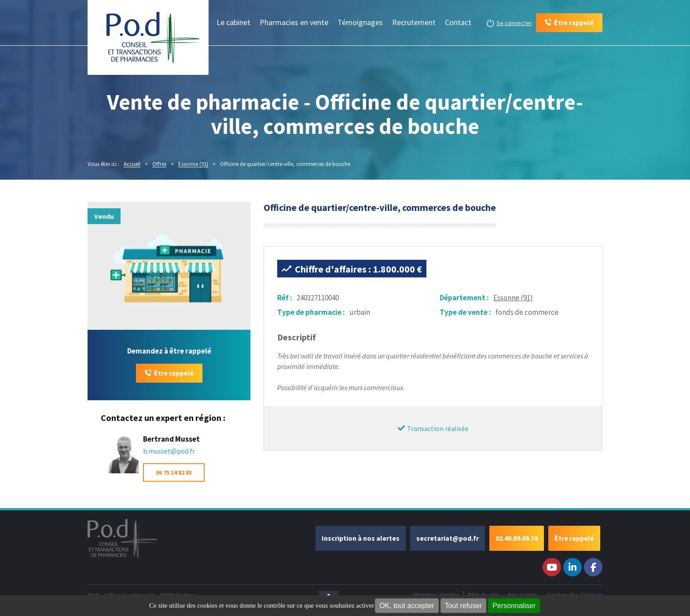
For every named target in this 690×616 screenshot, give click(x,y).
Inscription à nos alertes (361, 538)
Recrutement (414, 22)
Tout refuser (463, 606)
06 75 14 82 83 (174, 472)
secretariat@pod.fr (448, 538)
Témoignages (360, 22)
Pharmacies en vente (294, 22)
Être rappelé (174, 373)
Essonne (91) (513, 298)
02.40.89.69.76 (517, 538)
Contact (458, 22)
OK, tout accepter (407, 606)
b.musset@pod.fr (169, 451)
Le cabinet (233, 22)
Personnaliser (514, 606)
